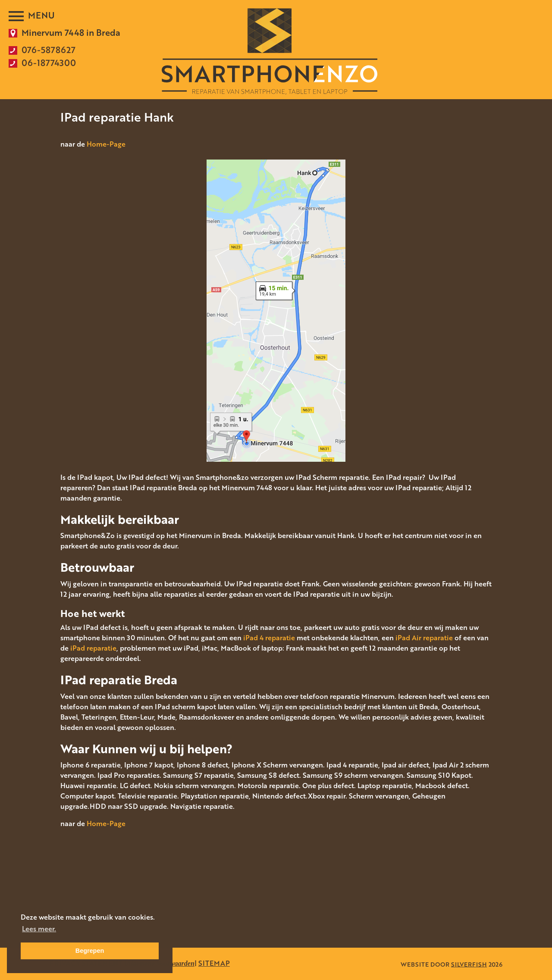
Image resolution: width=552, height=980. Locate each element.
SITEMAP (214, 963)
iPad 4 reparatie (269, 638)
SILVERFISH (469, 964)
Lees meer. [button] (39, 929)
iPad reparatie (93, 648)
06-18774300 (49, 63)
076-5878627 (49, 50)
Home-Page (106, 144)
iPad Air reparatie (424, 638)
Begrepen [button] (90, 951)
